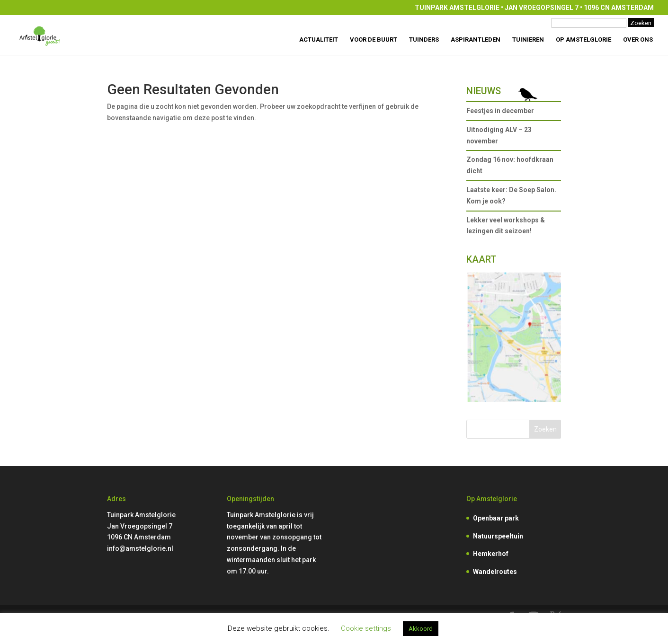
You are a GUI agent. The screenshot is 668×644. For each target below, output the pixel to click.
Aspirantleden (476, 40)
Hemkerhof (491, 554)
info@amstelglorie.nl (140, 548)
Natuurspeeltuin (498, 536)
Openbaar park (496, 518)
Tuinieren (528, 40)
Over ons (638, 40)
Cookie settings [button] (366, 628)
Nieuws (484, 91)
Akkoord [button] (421, 629)
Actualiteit (319, 40)
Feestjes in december (500, 111)
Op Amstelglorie (583, 40)
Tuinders (424, 40)
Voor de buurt (374, 40)
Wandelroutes (495, 572)
